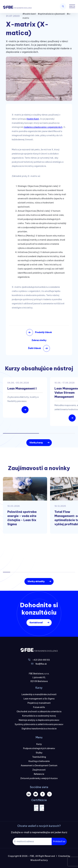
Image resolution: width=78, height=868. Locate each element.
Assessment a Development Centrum (39, 765)
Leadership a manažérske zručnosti (39, 694)
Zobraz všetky (39, 340)
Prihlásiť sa (59, 841)
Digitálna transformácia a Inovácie (39, 729)
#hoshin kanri (29, 14)
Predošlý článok (43, 332)
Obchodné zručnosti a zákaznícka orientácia (39, 712)
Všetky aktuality (36, 581)
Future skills (39, 707)
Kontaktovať (36, 623)
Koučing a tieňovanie (39, 761)
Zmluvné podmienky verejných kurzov (39, 778)
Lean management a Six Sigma (39, 699)
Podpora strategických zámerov (39, 748)
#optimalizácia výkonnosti (51, 14)
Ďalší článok (35, 348)
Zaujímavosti (39, 770)
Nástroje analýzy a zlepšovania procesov (39, 720)
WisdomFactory (39, 860)
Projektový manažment (39, 703)
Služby (39, 753)
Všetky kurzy (36, 443)
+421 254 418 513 (41, 660)
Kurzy (39, 744)
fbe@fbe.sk (41, 664)
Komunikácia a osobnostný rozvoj (39, 716)
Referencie (39, 774)
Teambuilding (39, 757)
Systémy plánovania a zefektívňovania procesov (39, 724)
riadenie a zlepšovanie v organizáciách (43, 127)
